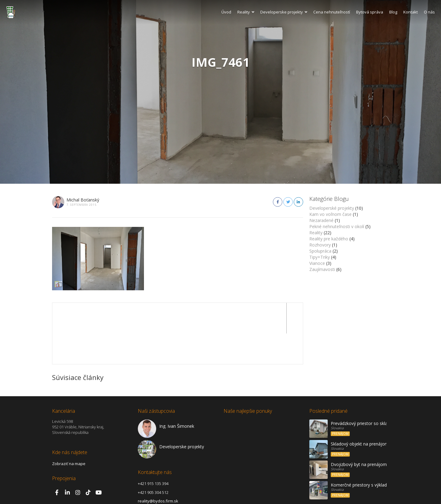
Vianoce (317, 263)
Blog (393, 12)
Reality (246, 12)
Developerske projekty (284, 12)
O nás (429, 12)
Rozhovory (320, 245)
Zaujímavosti (322, 269)
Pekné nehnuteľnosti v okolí (337, 226)
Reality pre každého (329, 239)
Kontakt (411, 12)
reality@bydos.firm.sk (158, 470)
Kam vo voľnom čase (330, 214)
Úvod (226, 12)
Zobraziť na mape (69, 433)
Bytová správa (370, 12)
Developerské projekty (332, 208)
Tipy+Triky (320, 257)
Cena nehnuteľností (332, 12)
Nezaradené (321, 220)
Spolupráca (320, 251)
